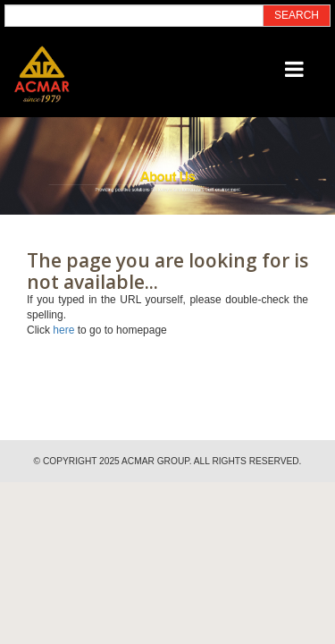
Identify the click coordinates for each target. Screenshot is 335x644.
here (63, 330)
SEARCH (297, 15)
